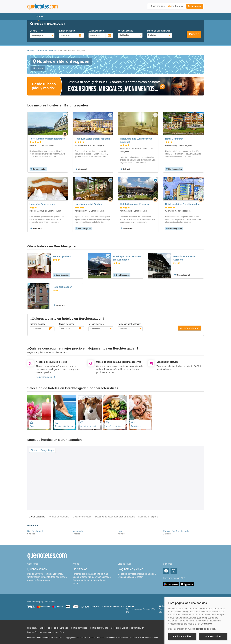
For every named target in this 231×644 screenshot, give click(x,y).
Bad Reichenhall (35, 531)
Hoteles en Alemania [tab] (59, 517)
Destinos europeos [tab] (82, 517)
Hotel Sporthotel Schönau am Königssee (127, 258)
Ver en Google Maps (42, 450)
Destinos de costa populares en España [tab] (115, 517)
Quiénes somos (37, 569)
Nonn (120, 531)
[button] (195, 6)
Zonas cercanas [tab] (37, 517)
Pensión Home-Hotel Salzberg (185, 258)
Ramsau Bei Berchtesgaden (177, 531)
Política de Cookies (79, 628)
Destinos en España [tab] (148, 517)
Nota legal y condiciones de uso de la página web (48, 628)
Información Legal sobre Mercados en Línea (46, 632)
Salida (96, 31)
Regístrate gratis (46, 377)
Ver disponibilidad (190, 328)
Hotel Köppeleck (62, 256)
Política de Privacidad (99, 628)
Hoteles (31, 51)
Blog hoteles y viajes (131, 569)
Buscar (194, 34)
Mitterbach (78, 531)
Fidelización (80, 569)
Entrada (67, 31)
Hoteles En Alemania (47, 51)
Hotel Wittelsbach (63, 287)
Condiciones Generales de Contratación (128, 628)
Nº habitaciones (125, 31)
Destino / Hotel (37, 31)
